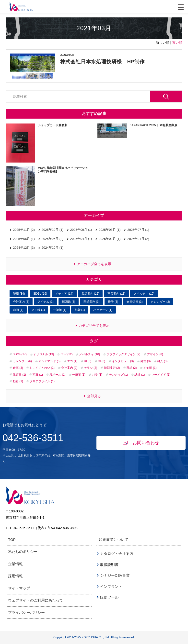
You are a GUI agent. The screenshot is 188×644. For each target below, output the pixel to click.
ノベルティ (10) (144, 294)
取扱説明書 (109, 565)
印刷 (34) (19, 294)
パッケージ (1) (103, 310)
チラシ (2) (91, 368)
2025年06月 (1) (24, 239)
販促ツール (109, 597)
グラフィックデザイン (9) (123, 354)
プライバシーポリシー (26, 612)
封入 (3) (162, 361)
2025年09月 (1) (81, 230)
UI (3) (88, 361)
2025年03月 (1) (110, 239)
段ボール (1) (58, 375)
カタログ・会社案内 (117, 554)
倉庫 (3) (18, 368)
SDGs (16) (40, 294)
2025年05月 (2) (53, 239)
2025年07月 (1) (138, 230)
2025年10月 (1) (53, 230)
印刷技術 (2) (112, 368)
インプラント (111, 586)
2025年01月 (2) (138, 239)
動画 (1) (18, 310)
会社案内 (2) (69, 368)
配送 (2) (132, 368)
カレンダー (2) (160, 302)
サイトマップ (19, 588)
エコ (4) (72, 361)
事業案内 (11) (116, 294)
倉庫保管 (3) (135, 302)
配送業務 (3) (92, 302)
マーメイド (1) (161, 375)
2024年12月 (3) (24, 248)
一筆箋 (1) (60, 310)
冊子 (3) (113, 302)
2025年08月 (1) (110, 230)
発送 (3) (145, 361)
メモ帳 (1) (38, 310)
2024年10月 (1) (53, 248)
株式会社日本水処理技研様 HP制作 (102, 62)
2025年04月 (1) (81, 239)
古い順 (177, 42)
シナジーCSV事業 (115, 575)
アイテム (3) (46, 302)
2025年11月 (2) (24, 230)
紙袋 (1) (80, 310)
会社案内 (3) (21, 302)
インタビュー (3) (123, 361)
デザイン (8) (155, 354)
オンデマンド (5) (49, 361)
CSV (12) (66, 354)
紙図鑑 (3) (69, 302)
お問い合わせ (141, 443)
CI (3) (102, 361)
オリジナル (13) (44, 354)
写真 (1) (38, 375)
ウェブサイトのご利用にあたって (36, 600)
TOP (12, 540)
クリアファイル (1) (42, 381)
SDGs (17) (20, 354)
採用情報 (15, 576)
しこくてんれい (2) (42, 368)
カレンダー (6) (22, 361)
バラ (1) (97, 375)
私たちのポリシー (23, 552)
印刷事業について (114, 540)
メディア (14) (64, 294)
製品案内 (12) (90, 294)
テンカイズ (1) (118, 375)
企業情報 (15, 564)
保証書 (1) (19, 375)
